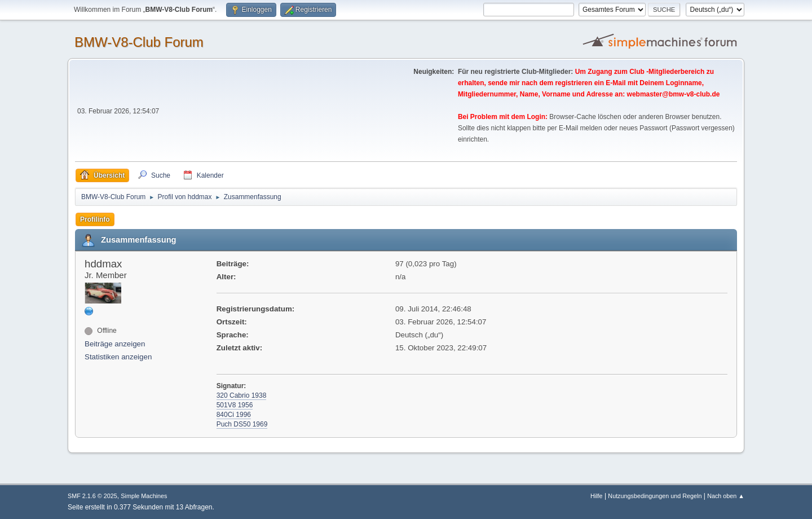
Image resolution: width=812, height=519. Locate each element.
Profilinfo (95, 219)
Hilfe (597, 496)
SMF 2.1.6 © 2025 (92, 496)
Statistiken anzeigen (118, 357)
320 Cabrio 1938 (242, 395)
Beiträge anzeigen (115, 344)
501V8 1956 (235, 405)
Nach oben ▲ (726, 496)
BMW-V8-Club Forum (139, 42)
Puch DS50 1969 (242, 424)
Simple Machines (144, 496)
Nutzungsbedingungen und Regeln (655, 496)
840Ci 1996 (234, 415)
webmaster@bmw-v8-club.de (674, 94)
